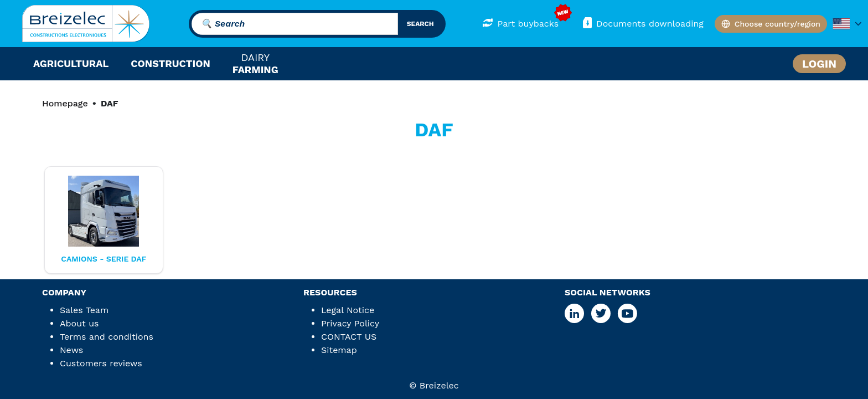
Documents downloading (642, 23)
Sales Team (84, 310)
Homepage (65, 103)
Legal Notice (348, 310)
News (71, 350)
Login (819, 64)
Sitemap (339, 350)
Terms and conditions (107, 337)
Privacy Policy (350, 323)
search (420, 24)
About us (79, 323)
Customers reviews (101, 363)
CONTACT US (349, 337)
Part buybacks (521, 23)
